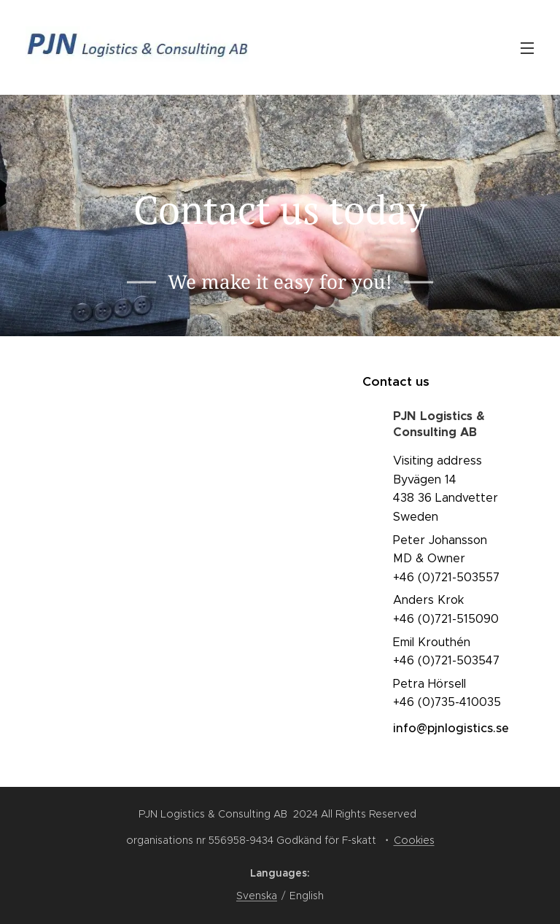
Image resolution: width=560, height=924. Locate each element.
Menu (527, 48)
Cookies (414, 840)
